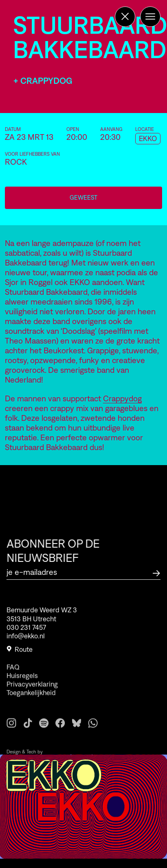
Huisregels (22, 687)
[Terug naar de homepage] (125, 17)
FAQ (13, 679)
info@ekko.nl (26, 640)
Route (20, 653)
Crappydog (122, 398)
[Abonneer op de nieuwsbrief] (156, 572)
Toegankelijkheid (31, 705)
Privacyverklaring (32, 696)
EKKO (148, 139)
